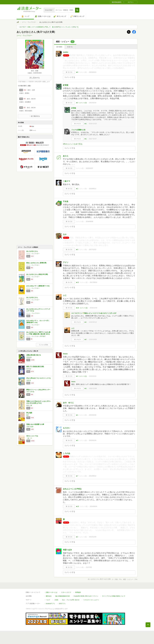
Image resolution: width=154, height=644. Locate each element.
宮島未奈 (29, 357)
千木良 (66, 201)
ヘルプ (48, 600)
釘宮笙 (66, 85)
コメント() (83, 72)
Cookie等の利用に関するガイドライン (86, 596)
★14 (77, 308)
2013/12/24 (93, 537)
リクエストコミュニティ (91, 600)
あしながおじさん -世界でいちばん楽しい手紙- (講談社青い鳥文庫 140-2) (38, 333)
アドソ (66, 262)
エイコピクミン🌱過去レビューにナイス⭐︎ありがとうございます (94, 313)
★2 (77, 189)
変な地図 (29, 413)
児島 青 (29, 380)
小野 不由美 (30, 427)
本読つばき (67, 550)
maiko (66, 52)
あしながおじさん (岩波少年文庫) (37, 274)
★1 (85, 124)
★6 (77, 72)
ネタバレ (70, 47)
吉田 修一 (29, 369)
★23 (77, 506)
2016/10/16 (93, 376)
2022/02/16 (93, 103)
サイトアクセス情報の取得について (114, 596)
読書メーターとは (51, 592)
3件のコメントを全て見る (73, 144)
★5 (77, 440)
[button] (77, 10)
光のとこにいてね (32, 436)
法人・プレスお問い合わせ (71, 600)
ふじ (65, 295)
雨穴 (28, 415)
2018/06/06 (90, 221)
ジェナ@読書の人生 (78, 130)
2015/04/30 (93, 415)
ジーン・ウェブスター (29, 22)
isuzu (65, 354)
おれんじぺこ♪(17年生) (72, 489)
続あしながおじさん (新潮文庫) (36, 263)
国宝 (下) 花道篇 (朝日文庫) (35, 367)
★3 (77, 103)
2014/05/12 (93, 476)
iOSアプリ (62, 604)
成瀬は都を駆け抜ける (34, 355)
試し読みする (35, 78)
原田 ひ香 (29, 405)
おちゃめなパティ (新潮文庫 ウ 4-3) (38, 286)
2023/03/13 (93, 72)
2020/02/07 (90, 168)
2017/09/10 (93, 282)
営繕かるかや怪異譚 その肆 (35, 424)
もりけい (67, 428)
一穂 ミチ (29, 438)
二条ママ (67, 181)
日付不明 (89, 567)
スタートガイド (66, 592)
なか (65, 234)
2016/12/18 (93, 308)
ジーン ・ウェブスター (33, 313)
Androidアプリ (50, 604)
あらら (66, 156)
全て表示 (59, 47)
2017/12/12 (93, 250)
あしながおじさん (32, 251)
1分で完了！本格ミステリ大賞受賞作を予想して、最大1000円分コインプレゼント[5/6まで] (49, 27)
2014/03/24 (93, 506)
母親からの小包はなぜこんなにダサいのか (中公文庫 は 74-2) (39, 402)
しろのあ (67, 453)
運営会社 (49, 596)
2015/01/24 (93, 440)
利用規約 (78, 592)
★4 (77, 376)
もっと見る (44, 345)
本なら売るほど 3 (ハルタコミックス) (38, 378)
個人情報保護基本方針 (63, 596)
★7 (77, 476)
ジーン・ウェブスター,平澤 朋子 (36, 336)
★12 (77, 282)
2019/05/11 (93, 189)
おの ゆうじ (68, 403)
